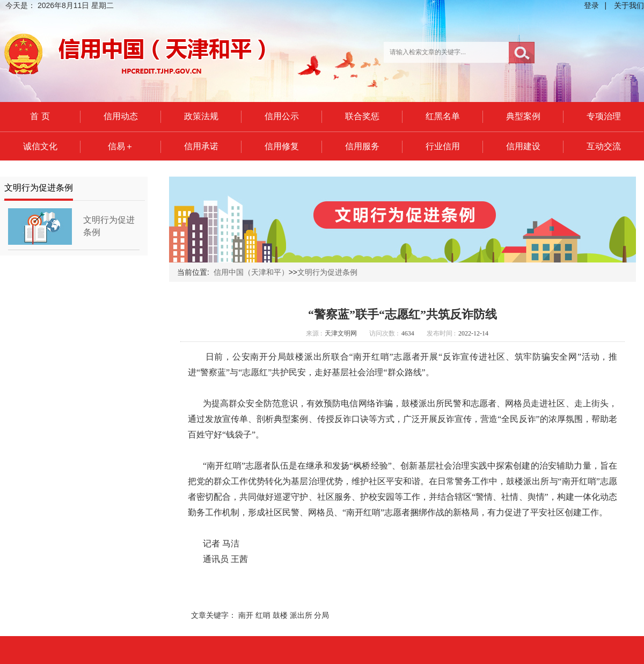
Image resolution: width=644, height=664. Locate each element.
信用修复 (282, 146)
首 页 (40, 116)
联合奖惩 (362, 116)
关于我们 (629, 5)
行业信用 (443, 146)
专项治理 (604, 116)
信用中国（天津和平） (251, 272)
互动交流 (604, 146)
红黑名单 (443, 116)
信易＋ (121, 146)
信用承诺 (201, 146)
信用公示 (282, 116)
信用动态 (121, 116)
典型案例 (523, 116)
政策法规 (201, 116)
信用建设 (523, 146)
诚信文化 (40, 146)
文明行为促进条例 (327, 272)
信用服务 (362, 146)
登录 (591, 5)
